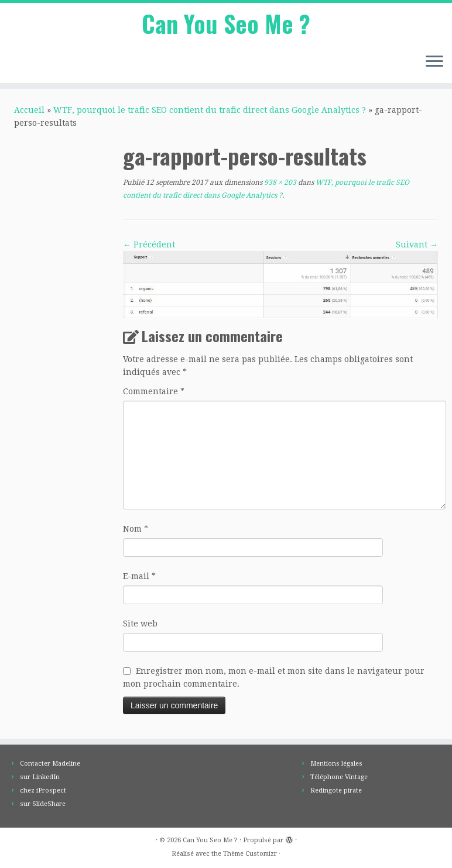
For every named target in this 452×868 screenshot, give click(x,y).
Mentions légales (336, 764)
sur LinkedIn (40, 777)
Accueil (29, 110)
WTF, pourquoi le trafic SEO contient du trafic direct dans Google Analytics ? (210, 110)
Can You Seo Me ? (226, 23)
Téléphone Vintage (339, 777)
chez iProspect (43, 790)
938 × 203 (279, 182)
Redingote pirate (336, 790)
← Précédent (149, 244)
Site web (140, 624)
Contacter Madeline (50, 764)
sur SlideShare (43, 804)
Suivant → (417, 244)
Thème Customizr (250, 854)
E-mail (139, 576)
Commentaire (154, 391)
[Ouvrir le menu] (434, 62)
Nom (136, 529)
